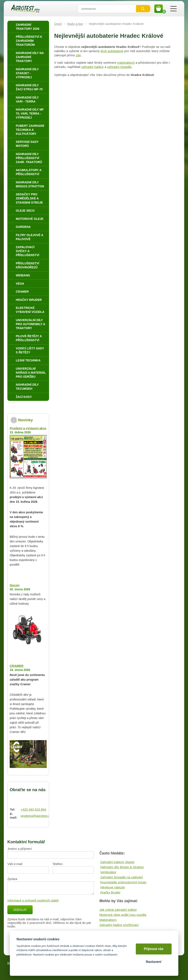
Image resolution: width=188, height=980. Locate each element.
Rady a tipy (75, 24)
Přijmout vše (154, 949)
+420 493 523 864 (33, 809)
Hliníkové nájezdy (113, 887)
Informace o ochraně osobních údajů (33, 900)
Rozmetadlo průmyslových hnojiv (123, 882)
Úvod (58, 24)
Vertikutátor (108, 872)
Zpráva (12, 879)
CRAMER (17, 666)
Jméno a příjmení (20, 849)
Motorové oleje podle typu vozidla (123, 915)
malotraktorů (126, 63)
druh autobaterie (112, 51)
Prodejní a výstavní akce (28, 428)
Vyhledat (143, 9)
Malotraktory (108, 920)
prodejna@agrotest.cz (36, 816)
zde (78, 55)
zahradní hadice (93, 67)
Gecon (15, 585)
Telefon (57, 864)
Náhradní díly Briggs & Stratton (122, 867)
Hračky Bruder (110, 892)
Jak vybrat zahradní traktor (118, 910)
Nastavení (154, 962)
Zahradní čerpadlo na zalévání (122, 877)
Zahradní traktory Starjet (117, 862)
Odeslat (20, 910)
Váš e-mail (15, 864)
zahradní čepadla (119, 67)
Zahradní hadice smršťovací (119, 925)
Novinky (25, 420)
